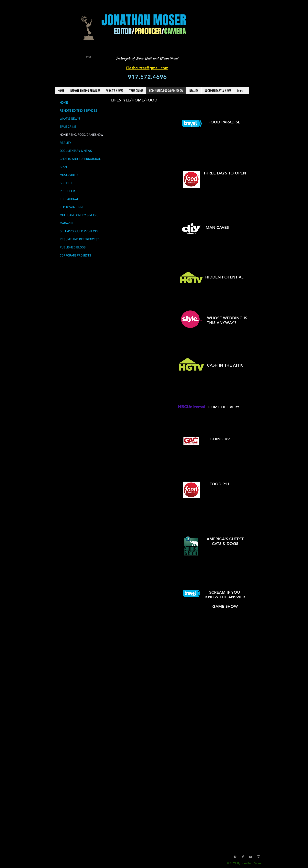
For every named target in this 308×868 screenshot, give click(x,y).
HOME (64, 103)
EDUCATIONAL (69, 199)
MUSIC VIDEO (69, 175)
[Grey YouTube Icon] (251, 857)
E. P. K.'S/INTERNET (73, 207)
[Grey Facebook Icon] (243, 857)
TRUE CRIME (68, 127)
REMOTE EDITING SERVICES (78, 111)
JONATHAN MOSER (144, 20)
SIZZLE (65, 167)
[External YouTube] (144, 500)
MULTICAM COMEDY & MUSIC (79, 215)
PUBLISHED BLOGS (73, 248)
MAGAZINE (67, 224)
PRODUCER (67, 191)
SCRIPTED (66, 183)
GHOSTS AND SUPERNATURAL (80, 159)
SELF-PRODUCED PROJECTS (79, 232)
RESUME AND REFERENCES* (79, 240)
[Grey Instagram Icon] (258, 857)
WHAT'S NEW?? (70, 119)
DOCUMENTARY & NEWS (76, 151)
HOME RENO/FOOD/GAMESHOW (81, 135)
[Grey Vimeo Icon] (235, 857)
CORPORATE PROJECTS (75, 256)
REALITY (65, 143)
